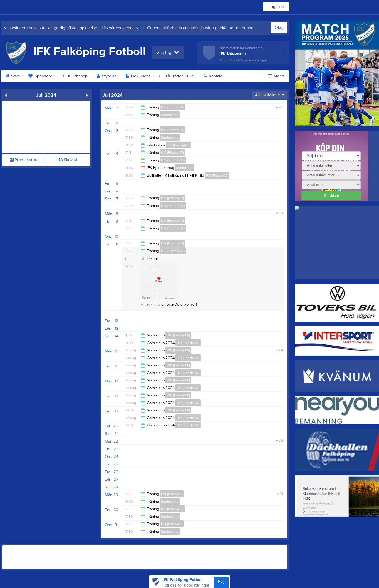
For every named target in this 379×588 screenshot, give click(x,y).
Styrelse (107, 76)
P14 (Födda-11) (172, 494)
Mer (276, 76)
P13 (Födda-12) (217, 175)
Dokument (138, 76)
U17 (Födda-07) (178, 145)
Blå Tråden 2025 (177, 76)
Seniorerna (170, 115)
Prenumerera (24, 160)
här (142, 28)
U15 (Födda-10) (172, 107)
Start (12, 76)
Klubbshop (75, 76)
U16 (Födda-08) (173, 160)
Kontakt (213, 76)
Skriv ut (68, 160)
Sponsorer (41, 76)
